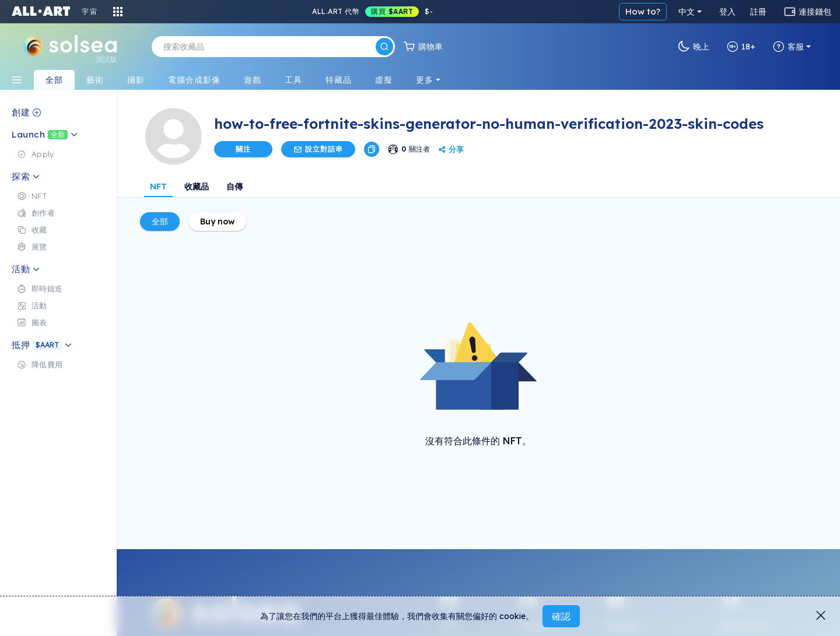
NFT (158, 187)
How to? (643, 11)
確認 (561, 616)
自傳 (235, 187)
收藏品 (197, 187)
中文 (687, 12)
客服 (788, 47)
